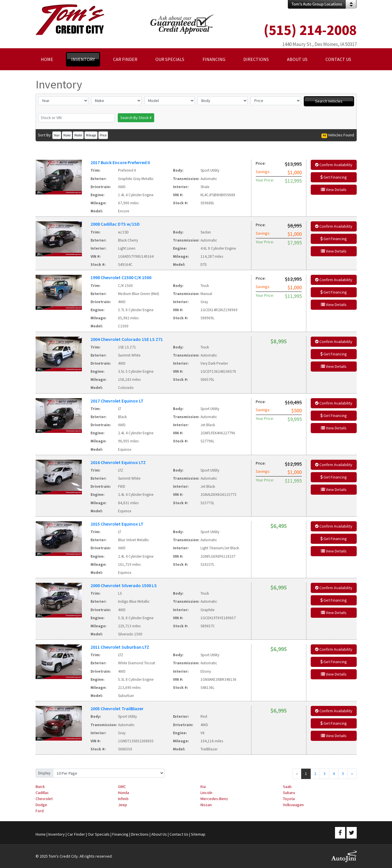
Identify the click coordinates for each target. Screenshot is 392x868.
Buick (40, 787)
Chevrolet (44, 799)
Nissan (206, 805)
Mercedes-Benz (214, 799)
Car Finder (76, 834)
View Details (334, 190)
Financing (120, 834)
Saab (287, 787)
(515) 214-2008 (310, 30)
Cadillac (42, 793)
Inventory (57, 834)
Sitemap (198, 834)
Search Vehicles (329, 101)
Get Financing (334, 177)
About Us (159, 834)
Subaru (289, 793)
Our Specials (99, 834)
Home (41, 834)
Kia (203, 787)
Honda (124, 793)
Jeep (123, 805)
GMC (122, 787)
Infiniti (123, 799)
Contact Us (179, 834)
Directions (140, 834)
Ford (40, 811)
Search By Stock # (136, 118)
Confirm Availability (334, 165)
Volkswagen (293, 805)
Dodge (41, 805)
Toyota (289, 799)
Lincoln (206, 793)
